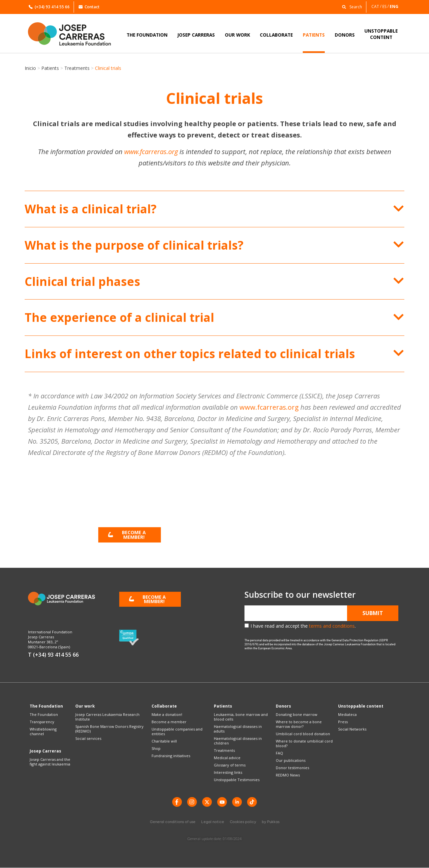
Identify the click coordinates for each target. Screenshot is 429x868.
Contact (89, 7)
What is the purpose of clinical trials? (134, 245)
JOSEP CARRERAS (196, 35)
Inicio (30, 68)
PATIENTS (314, 35)
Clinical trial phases (82, 281)
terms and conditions (332, 626)
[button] (350, 6)
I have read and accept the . (303, 626)
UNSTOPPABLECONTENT (381, 34)
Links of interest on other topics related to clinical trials (190, 354)
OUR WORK (237, 35)
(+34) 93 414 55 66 (49, 7)
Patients (50, 68)
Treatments (77, 68)
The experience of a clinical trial (119, 317)
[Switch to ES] (386, 6)
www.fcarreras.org (151, 152)
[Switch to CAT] (377, 6)
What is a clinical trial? (91, 209)
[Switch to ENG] (395, 6)
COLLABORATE (276, 35)
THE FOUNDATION (147, 35)
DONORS (345, 35)
